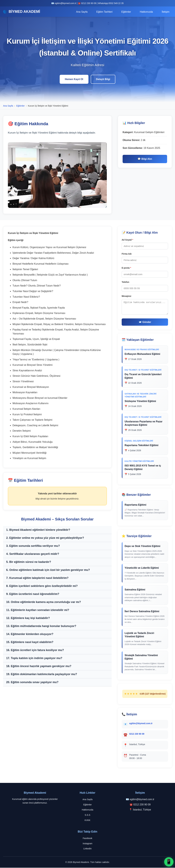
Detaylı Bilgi (103, 79)
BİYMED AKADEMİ (22, 12)
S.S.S (87, 815)
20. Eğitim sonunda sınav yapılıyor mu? (32, 682)
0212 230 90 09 (137, 734)
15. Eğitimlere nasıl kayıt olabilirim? (30, 642)
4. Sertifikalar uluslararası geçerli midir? (33, 554)
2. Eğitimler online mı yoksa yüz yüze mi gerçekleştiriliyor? (45, 538)
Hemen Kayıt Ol (74, 79)
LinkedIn (88, 849)
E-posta (126, 268)
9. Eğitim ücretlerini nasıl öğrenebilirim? (33, 594)
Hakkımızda (147, 12)
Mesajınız (126, 296)
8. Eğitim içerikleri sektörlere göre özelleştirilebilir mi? (42, 586)
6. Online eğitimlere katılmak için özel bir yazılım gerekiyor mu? (48, 570)
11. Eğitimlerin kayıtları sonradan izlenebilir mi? (38, 610)
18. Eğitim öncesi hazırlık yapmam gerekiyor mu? (39, 666)
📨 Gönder (145, 322)
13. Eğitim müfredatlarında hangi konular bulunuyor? (41, 626)
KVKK (87, 820)
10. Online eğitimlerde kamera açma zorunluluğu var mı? (44, 602)
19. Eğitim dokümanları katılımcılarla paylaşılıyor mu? (42, 674)
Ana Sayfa (83, 12)
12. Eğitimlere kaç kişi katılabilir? (28, 618)
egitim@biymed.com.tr (141, 724)
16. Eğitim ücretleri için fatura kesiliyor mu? (35, 650)
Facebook (87, 838)
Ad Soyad (127, 240)
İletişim (166, 12)
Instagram (87, 844)
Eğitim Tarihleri (106, 12)
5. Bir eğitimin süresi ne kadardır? (29, 562)
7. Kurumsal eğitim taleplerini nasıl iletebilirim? (37, 578)
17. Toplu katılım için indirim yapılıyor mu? (34, 658)
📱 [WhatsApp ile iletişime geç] (169, 862)
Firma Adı (127, 254)
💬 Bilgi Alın (145, 159)
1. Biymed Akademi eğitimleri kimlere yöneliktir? (38, 530)
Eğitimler (127, 12)
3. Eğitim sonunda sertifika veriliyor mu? (33, 546)
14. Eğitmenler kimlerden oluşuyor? (30, 634)
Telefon (125, 282)
